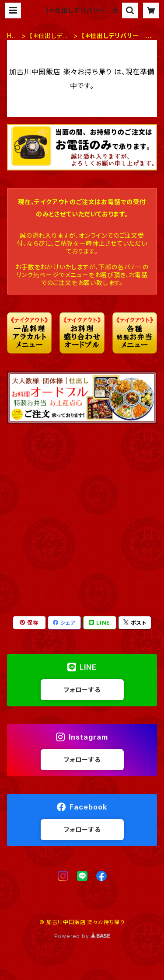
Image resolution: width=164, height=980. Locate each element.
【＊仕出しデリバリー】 (49, 36)
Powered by (82, 936)
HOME (12, 36)
